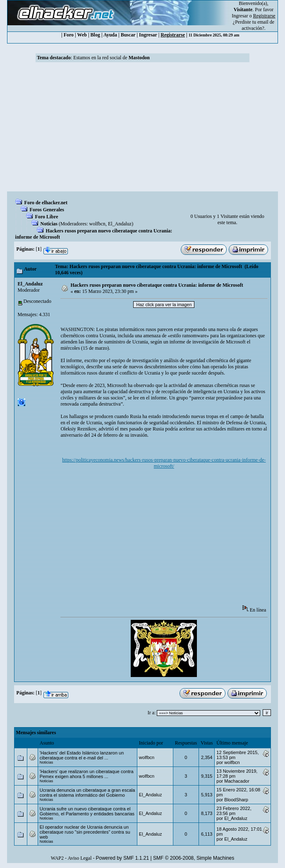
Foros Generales (47, 210)
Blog (95, 35)
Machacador (237, 781)
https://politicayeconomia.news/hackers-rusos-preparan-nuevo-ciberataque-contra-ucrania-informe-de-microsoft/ (164, 463)
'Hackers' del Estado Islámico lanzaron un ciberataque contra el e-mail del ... (82, 755)
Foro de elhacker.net (46, 203)
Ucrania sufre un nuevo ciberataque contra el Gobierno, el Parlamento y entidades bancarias (87, 811)
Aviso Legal (79, 858)
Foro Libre (47, 217)
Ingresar (240, 16)
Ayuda (110, 35)
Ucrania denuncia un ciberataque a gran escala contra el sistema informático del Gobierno (87, 793)
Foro (69, 35)
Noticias (49, 224)
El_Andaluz (120, 224)
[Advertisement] (142, 129)
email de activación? (258, 25)
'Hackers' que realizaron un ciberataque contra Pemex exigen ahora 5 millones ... (87, 774)
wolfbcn (97, 224)
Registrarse (173, 35)
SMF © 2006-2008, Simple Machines (194, 858)
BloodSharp (236, 800)
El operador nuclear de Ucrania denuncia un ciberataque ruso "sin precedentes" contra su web (85, 832)
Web (82, 35)
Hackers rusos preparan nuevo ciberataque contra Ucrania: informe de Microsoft (157, 285)
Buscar (128, 35)
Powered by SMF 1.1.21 (122, 858)
